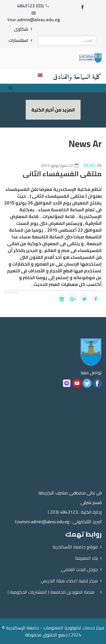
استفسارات (18, 40)
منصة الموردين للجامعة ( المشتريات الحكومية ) (51, 592)
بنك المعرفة (86, 558)
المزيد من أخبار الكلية (53, 110)
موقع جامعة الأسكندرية (75, 547)
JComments (11, 292)
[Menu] (12, 88)
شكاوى (21, 29)
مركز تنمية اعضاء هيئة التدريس (69, 581)
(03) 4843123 (30, 6)
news (90, 165)
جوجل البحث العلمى (79, 569)
